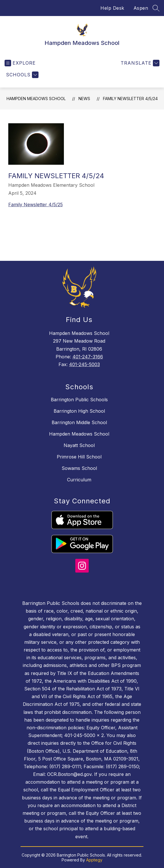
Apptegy (94, 860)
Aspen (141, 8)
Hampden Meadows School (36, 99)
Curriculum (79, 480)
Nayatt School (79, 445)
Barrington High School (79, 411)
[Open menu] (20, 63)
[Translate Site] (139, 63)
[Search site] (156, 8)
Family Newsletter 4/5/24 (130, 99)
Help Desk (112, 8)
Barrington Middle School (79, 422)
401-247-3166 (88, 357)
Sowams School (79, 468)
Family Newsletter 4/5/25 (36, 204)
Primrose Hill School (79, 457)
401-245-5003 (84, 364)
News (84, 99)
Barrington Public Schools (79, 400)
